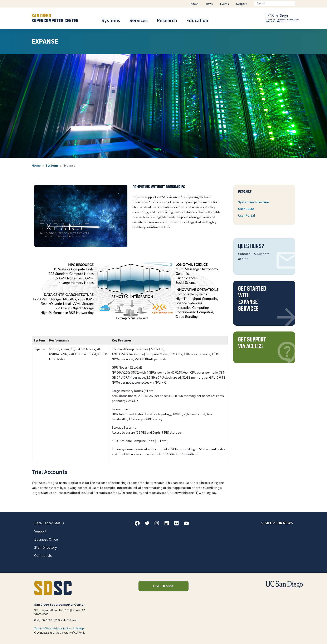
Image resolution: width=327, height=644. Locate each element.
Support (40, 531)
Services (138, 21)
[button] (264, 303)
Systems (111, 21)
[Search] (275, 3)
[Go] (298, 3)
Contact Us (43, 556)
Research (167, 21)
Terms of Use (43, 629)
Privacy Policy (62, 629)
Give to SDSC (163, 586)
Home (36, 166)
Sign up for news (277, 523)
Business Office (46, 539)
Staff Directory (45, 548)
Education (197, 21)
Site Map (78, 629)
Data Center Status (49, 523)
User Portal (247, 216)
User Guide (246, 209)
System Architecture (254, 202)
